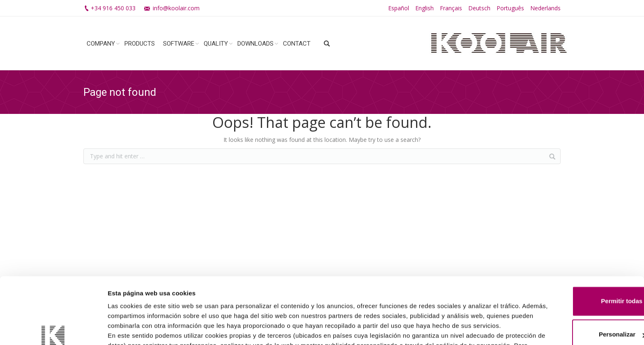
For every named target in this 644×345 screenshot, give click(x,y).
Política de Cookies (346, 306)
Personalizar (576, 275)
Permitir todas (576, 242)
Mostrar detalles (132, 329)
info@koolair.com (176, 8)
